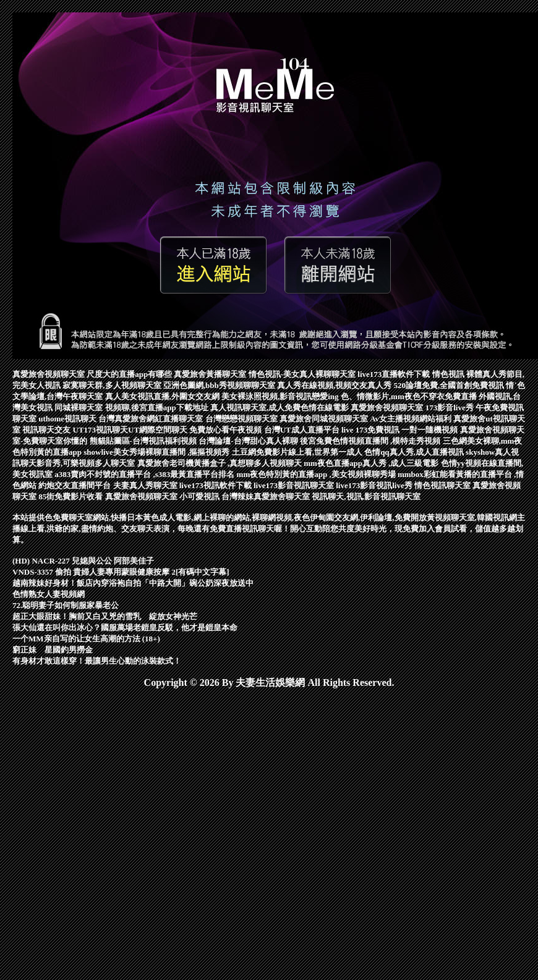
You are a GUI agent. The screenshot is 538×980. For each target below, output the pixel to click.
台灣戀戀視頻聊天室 (242, 419)
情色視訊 (449, 374)
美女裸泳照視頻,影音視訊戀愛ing (281, 396)
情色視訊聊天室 (443, 485)
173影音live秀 (450, 408)
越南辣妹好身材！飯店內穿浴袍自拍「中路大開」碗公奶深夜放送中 (133, 583)
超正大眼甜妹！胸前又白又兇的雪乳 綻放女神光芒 (105, 616)
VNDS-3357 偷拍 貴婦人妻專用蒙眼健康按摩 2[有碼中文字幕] (121, 572)
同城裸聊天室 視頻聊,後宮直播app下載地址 (132, 408)
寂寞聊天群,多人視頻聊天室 (113, 385)
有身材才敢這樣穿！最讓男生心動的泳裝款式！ (97, 661)
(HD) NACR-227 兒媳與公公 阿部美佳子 (83, 561)
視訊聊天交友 (47, 430)
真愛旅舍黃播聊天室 (211, 374)
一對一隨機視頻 (430, 430)
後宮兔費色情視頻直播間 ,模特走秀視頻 (371, 441)
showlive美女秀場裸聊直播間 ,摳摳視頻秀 (157, 452)
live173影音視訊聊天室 (295, 485)
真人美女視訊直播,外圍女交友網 (164, 396)
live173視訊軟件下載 (216, 485)
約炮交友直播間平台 (75, 485)
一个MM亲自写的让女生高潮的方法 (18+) (86, 639)
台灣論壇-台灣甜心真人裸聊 (249, 441)
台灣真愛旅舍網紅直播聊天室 (152, 419)
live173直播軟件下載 (395, 374)
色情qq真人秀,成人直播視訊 (415, 452)
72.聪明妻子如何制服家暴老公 (66, 605)
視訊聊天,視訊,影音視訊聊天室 (366, 496)
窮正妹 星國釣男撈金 (53, 650)
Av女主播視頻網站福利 (412, 419)
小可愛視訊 (200, 496)
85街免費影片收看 (71, 496)
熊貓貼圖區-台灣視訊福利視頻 (144, 441)
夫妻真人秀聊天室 (146, 485)
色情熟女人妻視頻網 (49, 594)
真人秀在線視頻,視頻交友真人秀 (335, 385)
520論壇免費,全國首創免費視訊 (450, 385)
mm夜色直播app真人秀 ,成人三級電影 (372, 463)
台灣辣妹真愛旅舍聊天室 (267, 496)
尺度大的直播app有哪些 (130, 374)
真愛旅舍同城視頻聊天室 (325, 419)
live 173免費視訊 (372, 430)
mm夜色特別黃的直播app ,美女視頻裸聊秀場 (317, 474)
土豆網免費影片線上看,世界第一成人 (298, 452)
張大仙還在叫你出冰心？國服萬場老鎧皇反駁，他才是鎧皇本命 (125, 627)
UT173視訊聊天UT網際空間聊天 (131, 430)
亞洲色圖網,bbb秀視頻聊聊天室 (220, 385)
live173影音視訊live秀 (375, 485)
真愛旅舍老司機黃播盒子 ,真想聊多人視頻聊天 (221, 463)
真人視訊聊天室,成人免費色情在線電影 (281, 408)
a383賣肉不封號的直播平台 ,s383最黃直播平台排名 (145, 474)
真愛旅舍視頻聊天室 (49, 374)
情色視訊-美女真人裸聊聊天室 (303, 374)
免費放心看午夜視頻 (226, 430)
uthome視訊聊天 (68, 419)
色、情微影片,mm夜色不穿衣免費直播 (410, 396)
